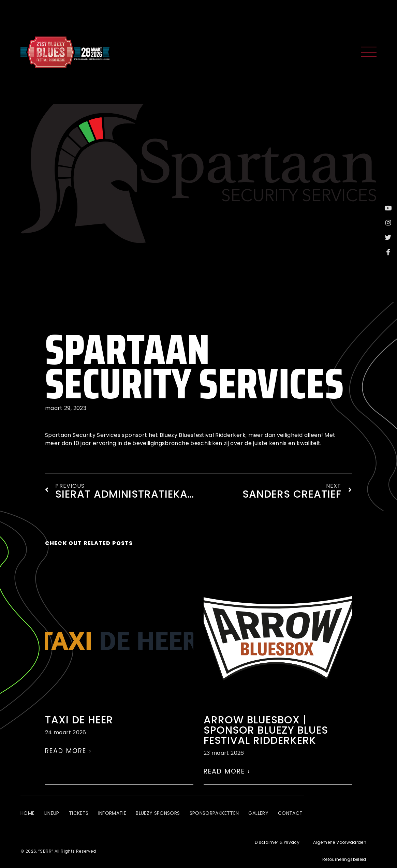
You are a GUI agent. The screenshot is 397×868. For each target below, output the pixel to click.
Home (27, 815)
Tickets (81, 815)
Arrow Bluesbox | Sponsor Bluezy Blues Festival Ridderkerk (266, 730)
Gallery (264, 815)
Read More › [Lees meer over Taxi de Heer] (68, 751)
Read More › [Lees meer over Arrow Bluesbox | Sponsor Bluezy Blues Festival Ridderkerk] (227, 771)
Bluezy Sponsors (161, 815)
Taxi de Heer (79, 720)
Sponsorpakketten (219, 815)
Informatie (115, 815)
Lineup (53, 815)
